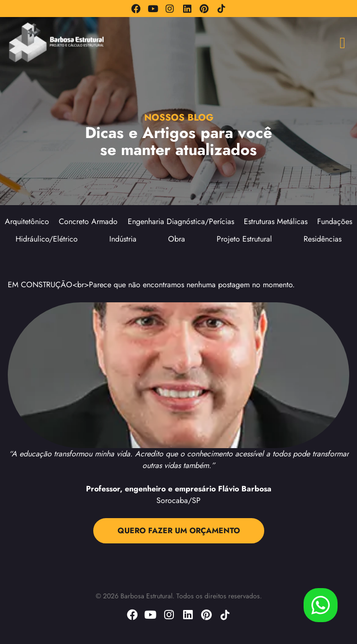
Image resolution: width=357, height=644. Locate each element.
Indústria (123, 239)
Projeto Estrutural (244, 239)
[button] (342, 43)
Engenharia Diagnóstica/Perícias (181, 221)
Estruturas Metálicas (276, 221)
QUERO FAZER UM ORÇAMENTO (179, 531)
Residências (323, 239)
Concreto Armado (88, 221)
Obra (177, 239)
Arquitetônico (27, 221)
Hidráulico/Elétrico (47, 239)
